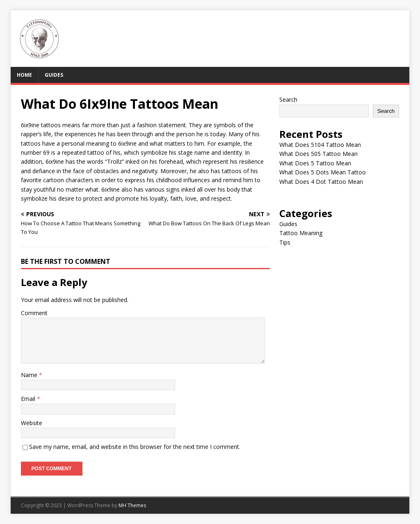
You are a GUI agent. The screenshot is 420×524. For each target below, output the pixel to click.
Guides (54, 75)
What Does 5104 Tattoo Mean (320, 145)
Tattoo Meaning (301, 233)
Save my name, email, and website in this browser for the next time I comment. (135, 447)
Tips (285, 242)
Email (29, 399)
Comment (34, 313)
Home (24, 75)
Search (288, 100)
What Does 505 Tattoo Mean (318, 154)
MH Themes (132, 505)
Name (30, 375)
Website (32, 423)
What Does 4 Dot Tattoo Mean (321, 182)
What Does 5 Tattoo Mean (315, 163)
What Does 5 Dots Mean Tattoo (323, 172)
